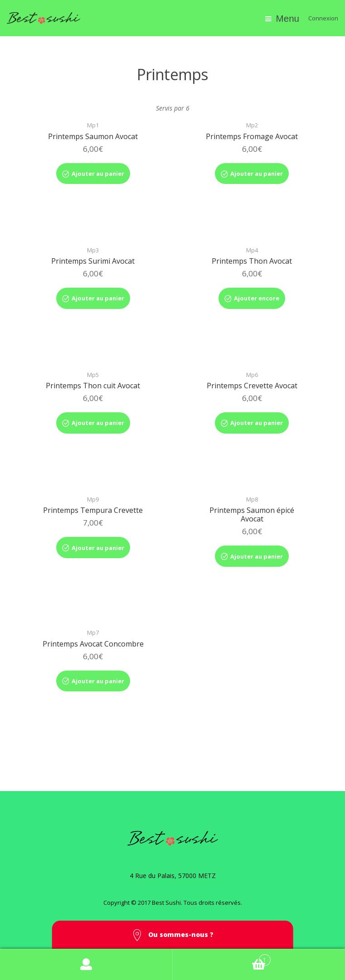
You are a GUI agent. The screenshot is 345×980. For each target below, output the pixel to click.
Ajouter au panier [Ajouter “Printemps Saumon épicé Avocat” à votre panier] (257, 556)
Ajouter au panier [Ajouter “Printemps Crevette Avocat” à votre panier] (257, 423)
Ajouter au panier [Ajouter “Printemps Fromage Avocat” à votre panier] (257, 174)
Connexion (323, 18)
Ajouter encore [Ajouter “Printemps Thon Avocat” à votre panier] (257, 298)
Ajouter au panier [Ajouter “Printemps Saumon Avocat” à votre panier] (98, 174)
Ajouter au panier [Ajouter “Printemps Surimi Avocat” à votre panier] (98, 298)
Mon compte (86, 965)
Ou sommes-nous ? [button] (173, 935)
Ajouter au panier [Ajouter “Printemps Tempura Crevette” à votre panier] (98, 548)
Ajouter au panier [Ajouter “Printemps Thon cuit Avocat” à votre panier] (98, 423)
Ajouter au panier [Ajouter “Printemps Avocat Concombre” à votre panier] (98, 681)
